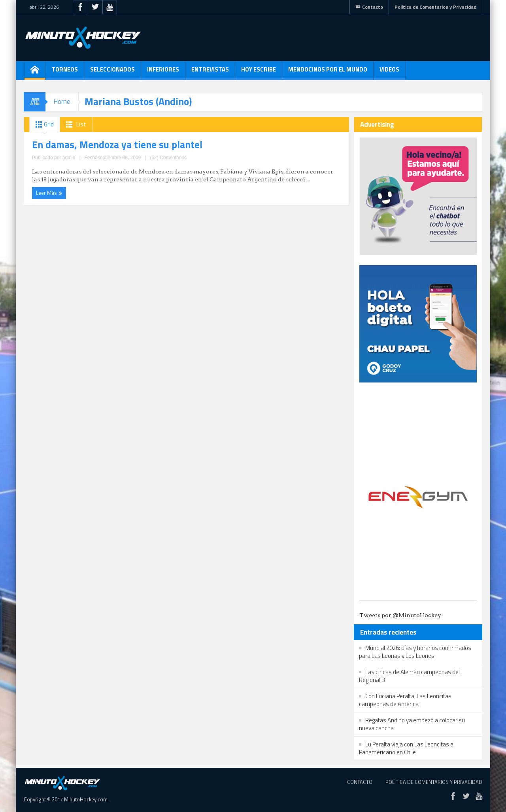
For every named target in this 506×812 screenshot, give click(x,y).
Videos (389, 72)
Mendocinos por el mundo (328, 72)
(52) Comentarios (117, 185)
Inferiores (163, 72)
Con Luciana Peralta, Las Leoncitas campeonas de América (405, 700)
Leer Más (47, 199)
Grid (43, 124)
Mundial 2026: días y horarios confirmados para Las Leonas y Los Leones (415, 652)
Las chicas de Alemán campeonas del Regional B (409, 676)
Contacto (369, 7)
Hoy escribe (259, 72)
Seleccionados (112, 72)
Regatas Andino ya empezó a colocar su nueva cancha (412, 724)
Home (62, 102)
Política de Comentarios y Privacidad (435, 7)
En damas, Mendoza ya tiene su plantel (93, 143)
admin (89, 185)
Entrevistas (210, 72)
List (75, 124)
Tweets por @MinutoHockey (400, 615)
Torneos (65, 72)
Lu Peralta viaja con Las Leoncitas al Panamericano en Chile (407, 748)
